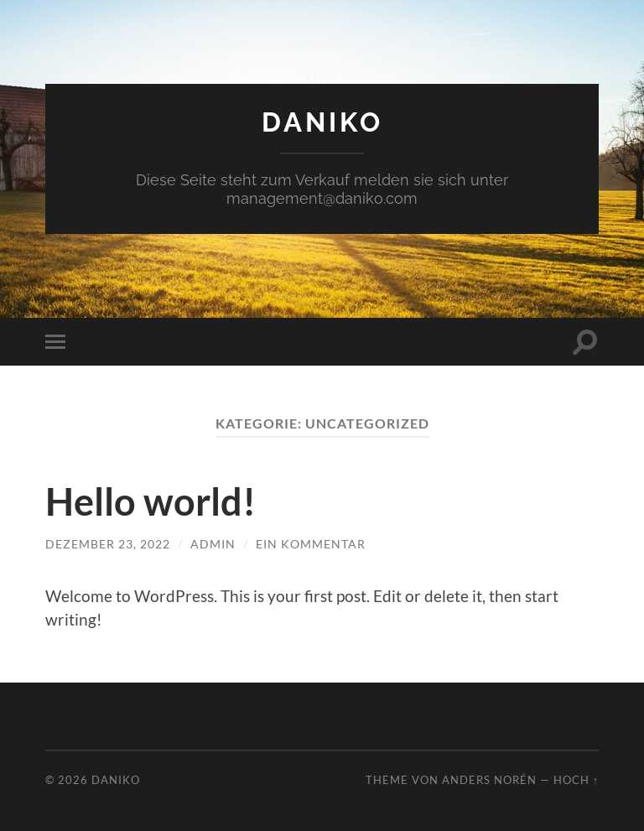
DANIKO (322, 122)
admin (213, 544)
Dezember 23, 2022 (108, 544)
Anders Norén (489, 780)
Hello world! (151, 501)
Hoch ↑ (576, 780)
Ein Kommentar (311, 544)
